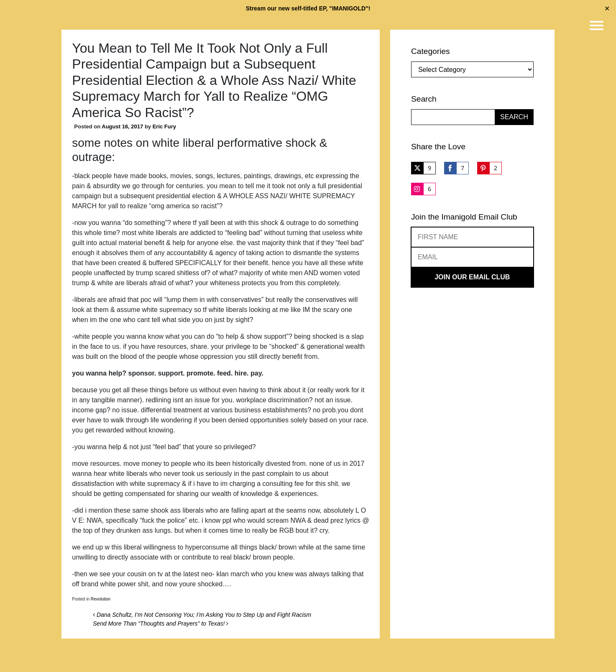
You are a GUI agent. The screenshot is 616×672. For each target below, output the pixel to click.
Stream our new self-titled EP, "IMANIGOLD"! (308, 8)
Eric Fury (164, 126)
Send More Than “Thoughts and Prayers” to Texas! (161, 623)
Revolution (101, 599)
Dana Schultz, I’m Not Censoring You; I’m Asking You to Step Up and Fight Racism (202, 615)
